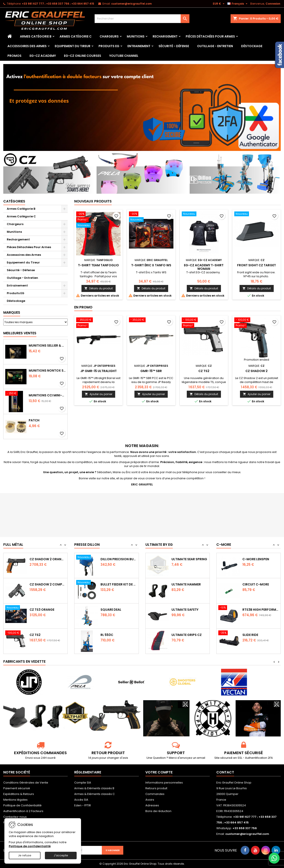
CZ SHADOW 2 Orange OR (48, 584)
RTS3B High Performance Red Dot (261, 635)
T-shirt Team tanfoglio (98, 265)
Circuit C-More (256, 610)
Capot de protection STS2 (261, 559)
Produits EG (109, 46)
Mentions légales (15, 800)
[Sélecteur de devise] (219, 4)
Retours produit (156, 788)
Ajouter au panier (99, 394)
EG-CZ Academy (43, 56)
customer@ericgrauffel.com (131, 4)
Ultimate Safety (185, 635)
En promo (83, 307)
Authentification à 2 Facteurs (23, 811)
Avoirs (150, 800)
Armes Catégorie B (36, 36)
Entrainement (139, 46)
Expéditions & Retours (19, 794)
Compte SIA (83, 783)
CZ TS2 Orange (42, 559)
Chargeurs (109, 36)
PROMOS (14, 56)
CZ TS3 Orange (42, 635)
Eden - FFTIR (83, 805)
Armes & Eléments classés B (94, 788)
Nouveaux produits (93, 201)
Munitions (136, 36)
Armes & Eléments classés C (94, 794)
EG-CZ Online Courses (83, 56)
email (201, 758)
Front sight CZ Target (257, 265)
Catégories (14, 201)
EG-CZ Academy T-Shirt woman (204, 267)
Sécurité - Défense (174, 46)
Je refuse (25, 855)
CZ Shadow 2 (257, 371)
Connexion (273, 4)
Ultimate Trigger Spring (190, 559)
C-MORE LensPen (256, 584)
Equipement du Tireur (73, 46)
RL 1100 (106, 559)
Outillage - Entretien (215, 46)
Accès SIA (81, 800)
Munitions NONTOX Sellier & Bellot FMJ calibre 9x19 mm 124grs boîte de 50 (47, 370)
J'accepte (61, 855)
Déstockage (252, 46)
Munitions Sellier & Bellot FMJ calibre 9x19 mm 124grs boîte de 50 (47, 345)
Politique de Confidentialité (22, 805)
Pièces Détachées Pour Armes (210, 36)
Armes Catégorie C (76, 36)
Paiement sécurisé (17, 788)
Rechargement (165, 36)
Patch (34, 420)
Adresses (152, 805)
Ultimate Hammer (186, 610)
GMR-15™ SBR (151, 371)
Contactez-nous (15, 817)
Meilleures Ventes (20, 333)
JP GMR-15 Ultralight (99, 371)
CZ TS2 (204, 371)
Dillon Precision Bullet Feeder (119, 584)
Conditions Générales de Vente (26, 783)
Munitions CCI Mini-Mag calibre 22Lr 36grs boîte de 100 (47, 395)
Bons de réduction (158, 811)
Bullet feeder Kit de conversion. (119, 610)
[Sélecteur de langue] (238, 4)
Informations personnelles (164, 783)
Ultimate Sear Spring (189, 584)
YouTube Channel (124, 56)
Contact (225, 772)
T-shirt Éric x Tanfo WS (151, 265)
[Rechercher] (142, 19)
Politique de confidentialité (30, 846)
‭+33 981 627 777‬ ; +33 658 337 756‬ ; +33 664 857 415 (58, 4)
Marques (12, 312)
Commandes (155, 794)
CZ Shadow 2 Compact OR (48, 610)
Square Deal (111, 635)
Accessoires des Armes (27, 46)
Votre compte (159, 772)
